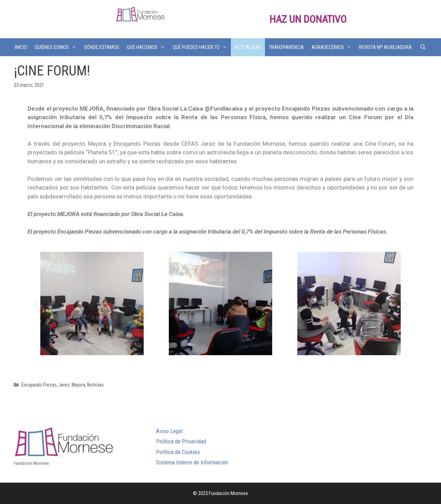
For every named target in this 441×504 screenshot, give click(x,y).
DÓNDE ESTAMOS (102, 47)
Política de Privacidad (181, 441)
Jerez (64, 385)
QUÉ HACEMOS (148, 47)
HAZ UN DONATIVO (308, 19)
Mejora (78, 385)
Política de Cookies (178, 452)
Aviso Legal (169, 431)
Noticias (95, 385)
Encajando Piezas (39, 385)
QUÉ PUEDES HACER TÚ (202, 47)
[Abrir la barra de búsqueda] (423, 47)
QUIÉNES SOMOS (58, 47)
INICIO (21, 47)
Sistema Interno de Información (192, 462)
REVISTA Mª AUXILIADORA (385, 47)
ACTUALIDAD (248, 47)
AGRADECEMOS (333, 47)
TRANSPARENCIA (286, 47)
